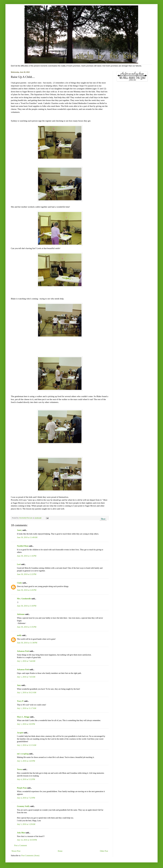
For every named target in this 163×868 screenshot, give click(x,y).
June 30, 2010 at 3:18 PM (27, 606)
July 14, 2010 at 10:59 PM (27, 840)
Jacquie (20, 733)
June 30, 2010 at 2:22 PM (27, 574)
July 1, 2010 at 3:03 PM (26, 724)
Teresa (20, 769)
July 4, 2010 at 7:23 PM (26, 798)
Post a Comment (21, 845)
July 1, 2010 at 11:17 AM (27, 708)
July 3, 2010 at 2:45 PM (26, 761)
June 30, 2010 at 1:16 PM (27, 556)
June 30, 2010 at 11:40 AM (27, 537)
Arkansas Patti (23, 651)
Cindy (19, 583)
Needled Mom (23, 546)
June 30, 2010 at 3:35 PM (27, 627)
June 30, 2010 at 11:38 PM (27, 643)
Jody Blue (21, 833)
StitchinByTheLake (26, 518)
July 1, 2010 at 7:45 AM (26, 677)
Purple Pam (22, 788)
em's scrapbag (23, 754)
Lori (19, 564)
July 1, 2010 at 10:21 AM (27, 693)
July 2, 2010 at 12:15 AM (27, 745)
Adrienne (21, 614)
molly (19, 635)
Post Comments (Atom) (30, 856)
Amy (19, 685)
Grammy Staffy (23, 806)
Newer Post (16, 851)
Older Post (104, 851)
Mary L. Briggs (23, 717)
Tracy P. (20, 701)
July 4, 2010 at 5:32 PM (26, 779)
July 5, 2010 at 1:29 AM (26, 824)
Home (60, 851)
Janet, (19, 530)
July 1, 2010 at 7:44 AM (26, 661)
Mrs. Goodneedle (24, 599)
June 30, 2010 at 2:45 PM (27, 590)
